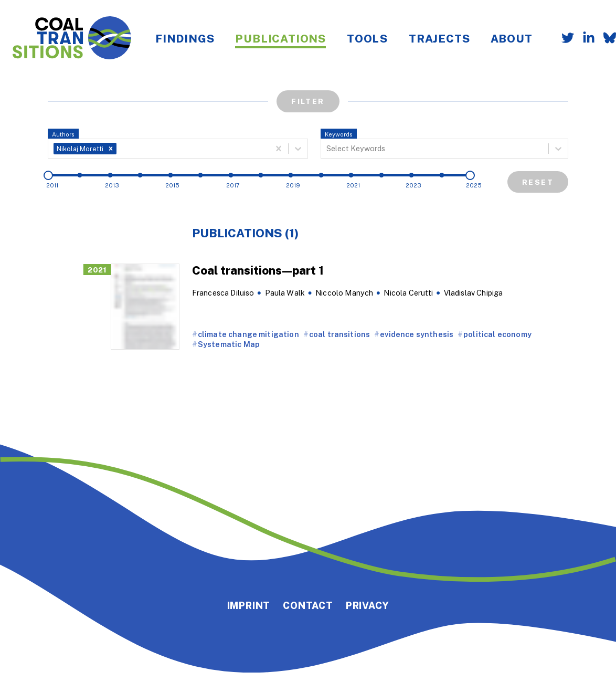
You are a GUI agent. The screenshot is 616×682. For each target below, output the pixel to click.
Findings (185, 38)
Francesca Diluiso (223, 293)
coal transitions (340, 334)
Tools (367, 38)
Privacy (368, 605)
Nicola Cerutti (408, 293)
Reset (538, 182)
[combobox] (120, 149)
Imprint (249, 605)
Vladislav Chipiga (474, 293)
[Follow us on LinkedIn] (585, 39)
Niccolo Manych (344, 293)
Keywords (339, 134)
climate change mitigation (248, 334)
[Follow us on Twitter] (564, 39)
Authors (63, 134)
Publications (280, 38)
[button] (111, 149)
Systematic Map (229, 344)
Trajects (439, 38)
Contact (308, 605)
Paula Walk (285, 293)
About (511, 38)
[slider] (48, 175)
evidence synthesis (417, 334)
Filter (308, 101)
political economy (497, 334)
